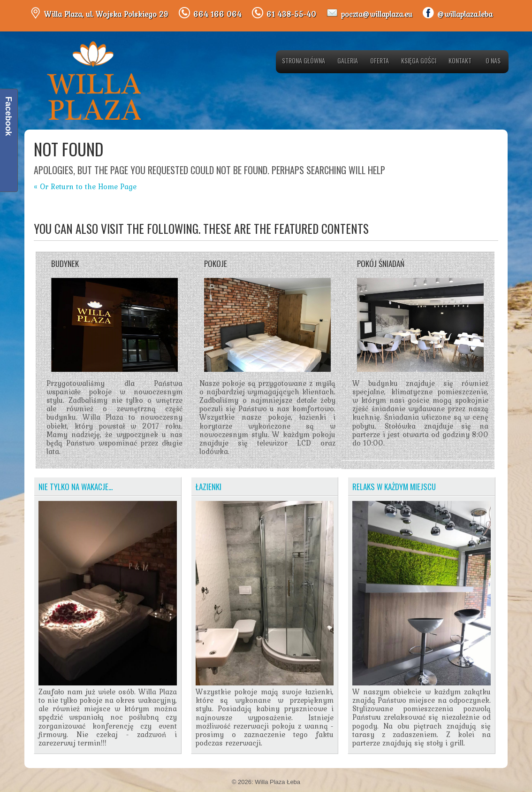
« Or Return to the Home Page (85, 186)
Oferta (380, 60)
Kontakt (460, 60)
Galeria (348, 60)
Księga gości (419, 60)
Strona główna (304, 60)
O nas (493, 60)
